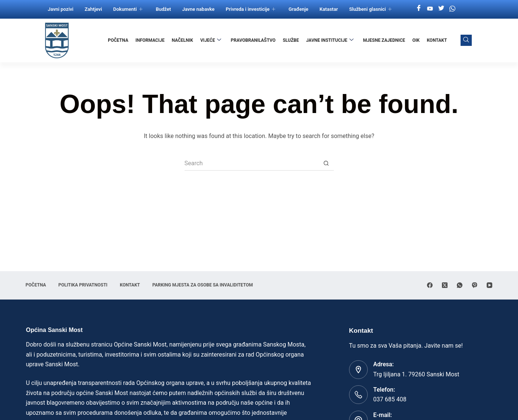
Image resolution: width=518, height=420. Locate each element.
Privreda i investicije (250, 9)
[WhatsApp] (460, 285)
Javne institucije (330, 40)
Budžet (164, 9)
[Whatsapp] (452, 9)
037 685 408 (390, 399)
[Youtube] (430, 9)
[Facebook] (419, 9)
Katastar (329, 9)
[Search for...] (252, 163)
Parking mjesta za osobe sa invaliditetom (205, 285)
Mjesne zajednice (384, 40)
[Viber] (475, 285)
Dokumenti (128, 9)
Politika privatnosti (84, 285)
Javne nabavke (198, 9)
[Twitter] (441, 9)
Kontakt (437, 40)
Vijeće (211, 40)
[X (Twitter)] (445, 285)
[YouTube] (489, 285)
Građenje (299, 9)
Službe (291, 40)
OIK (416, 40)
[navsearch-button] (466, 40)
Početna (119, 40)
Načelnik (183, 40)
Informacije (151, 40)
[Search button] (326, 163)
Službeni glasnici (370, 9)
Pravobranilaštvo (254, 40)
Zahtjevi (93, 9)
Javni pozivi (61, 9)
